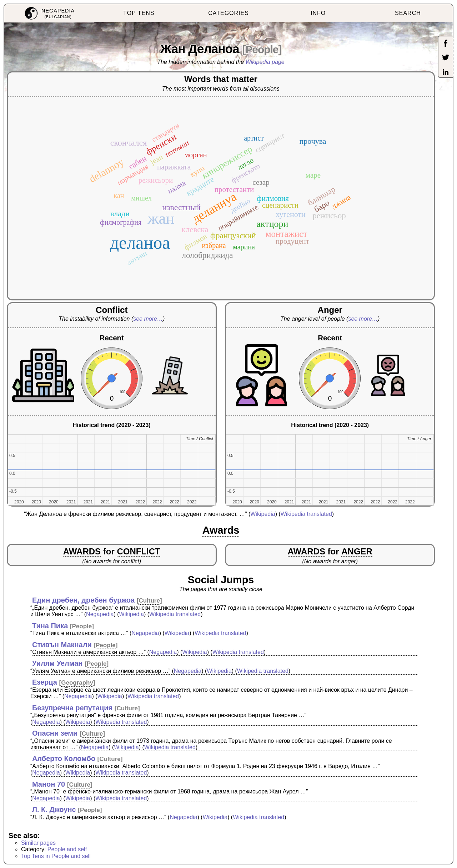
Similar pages (38, 843)
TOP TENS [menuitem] (139, 13)
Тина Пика (50, 626)
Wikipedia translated (306, 514)
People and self (67, 849)
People (262, 49)
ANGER (357, 551)
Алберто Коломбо (64, 758)
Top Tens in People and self (56, 856)
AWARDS (82, 551)
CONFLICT (138, 551)
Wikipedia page (265, 62)
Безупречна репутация (72, 708)
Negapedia (100, 614)
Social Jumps (221, 580)
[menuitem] (49, 13)
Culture (149, 601)
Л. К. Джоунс (54, 809)
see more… (148, 319)
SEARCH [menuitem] (408, 13)
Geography (77, 683)
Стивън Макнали (62, 645)
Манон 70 (49, 784)
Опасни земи (55, 733)
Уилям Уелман (57, 663)
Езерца (45, 682)
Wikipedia (263, 514)
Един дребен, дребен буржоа (83, 600)
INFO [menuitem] (318, 13)
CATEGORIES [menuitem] (228, 13)
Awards (221, 530)
